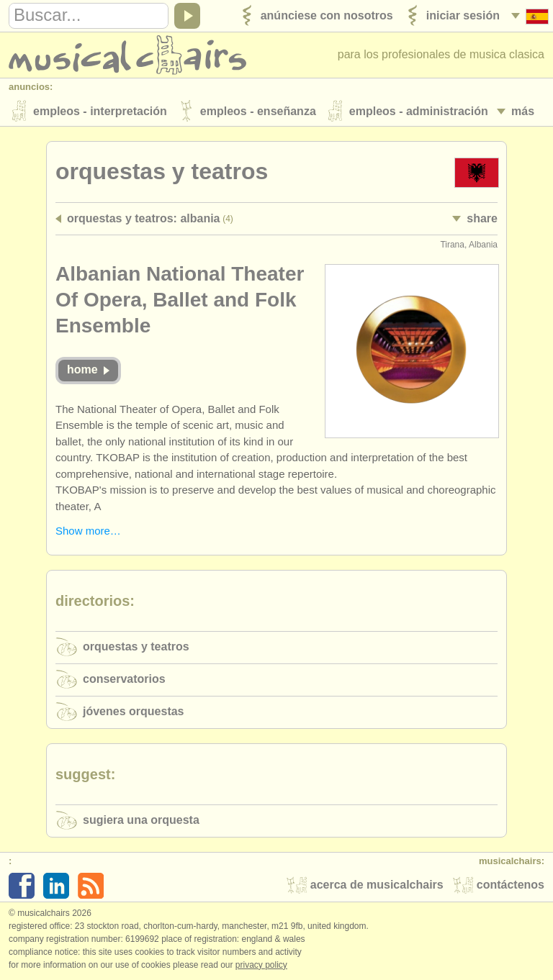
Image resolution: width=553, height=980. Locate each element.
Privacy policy (261, 965)
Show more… (88, 531)
